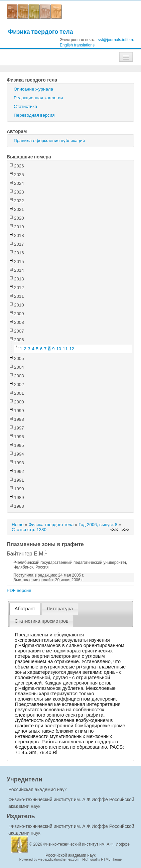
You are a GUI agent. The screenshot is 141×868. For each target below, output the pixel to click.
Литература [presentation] (60, 609)
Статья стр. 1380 (29, 530)
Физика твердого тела (41, 32)
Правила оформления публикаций (49, 141)
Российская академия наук (37, 789)
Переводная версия (34, 115)
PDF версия (19, 590)
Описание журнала (33, 89)
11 (65, 349)
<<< (114, 530)
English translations (77, 45)
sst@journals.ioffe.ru (116, 40)
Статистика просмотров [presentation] (42, 621)
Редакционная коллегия (38, 98)
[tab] (25, 609)
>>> (125, 530)
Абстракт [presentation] (25, 609)
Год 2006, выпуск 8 (98, 525)
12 (72, 349)
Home (18, 525)
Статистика (25, 106)
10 (59, 349)
